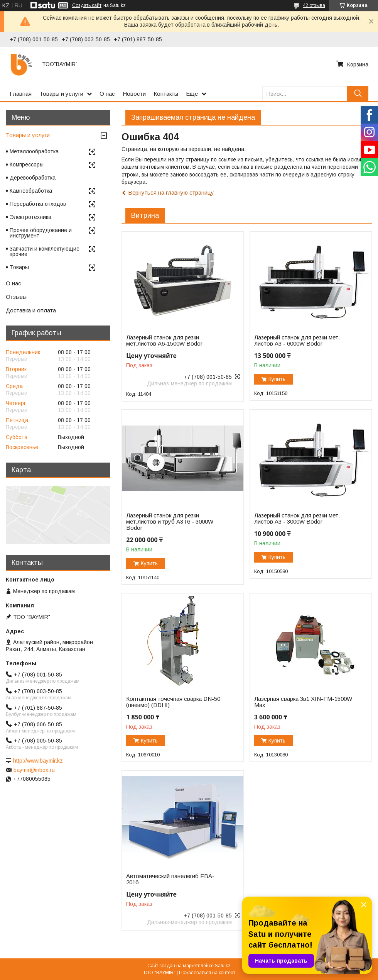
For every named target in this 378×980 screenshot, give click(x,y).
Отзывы (16, 297)
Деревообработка (33, 178)
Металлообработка (34, 151)
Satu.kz (223, 966)
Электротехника (30, 217)
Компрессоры (27, 164)
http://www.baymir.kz (38, 761)
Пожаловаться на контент (207, 973)
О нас (107, 94)
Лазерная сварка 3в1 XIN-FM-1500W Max (303, 702)
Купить (277, 379)
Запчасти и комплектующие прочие (45, 251)
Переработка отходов (38, 204)
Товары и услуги (61, 94)
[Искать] (358, 94)
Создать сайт (87, 5)
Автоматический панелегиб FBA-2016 (170, 879)
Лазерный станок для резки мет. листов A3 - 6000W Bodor (297, 341)
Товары (19, 267)
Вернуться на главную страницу (171, 192)
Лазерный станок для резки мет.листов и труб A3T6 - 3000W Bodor (170, 522)
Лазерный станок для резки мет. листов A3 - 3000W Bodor (297, 519)
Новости (134, 94)
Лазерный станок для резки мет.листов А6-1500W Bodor (164, 341)
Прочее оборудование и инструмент (41, 233)
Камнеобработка (31, 191)
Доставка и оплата (31, 310)
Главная (21, 94)
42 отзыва (314, 5)
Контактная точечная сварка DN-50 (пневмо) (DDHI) (173, 702)
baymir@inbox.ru (34, 770)
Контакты (166, 94)
